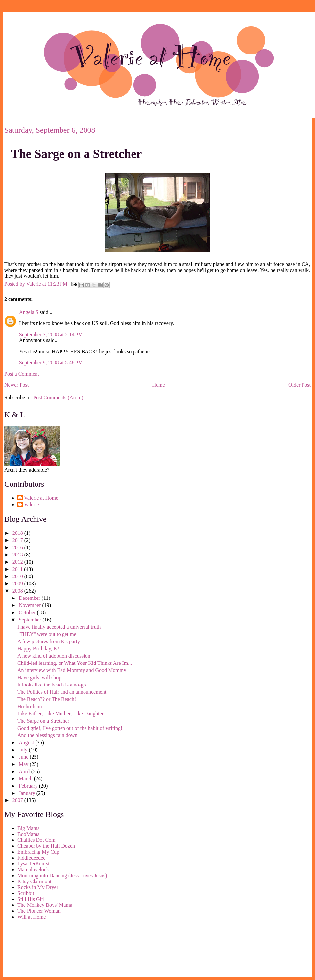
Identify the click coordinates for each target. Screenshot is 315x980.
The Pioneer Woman (39, 911)
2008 (18, 591)
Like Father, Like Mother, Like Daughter (61, 714)
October (28, 612)
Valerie (31, 504)
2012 (18, 562)
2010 (18, 576)
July (24, 750)
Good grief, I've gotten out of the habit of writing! (70, 728)
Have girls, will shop (39, 677)
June (24, 757)
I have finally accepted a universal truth (59, 627)
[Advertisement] (34, 950)
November (31, 605)
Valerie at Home (41, 498)
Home (159, 385)
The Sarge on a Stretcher (76, 154)
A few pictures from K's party (49, 641)
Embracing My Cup (38, 852)
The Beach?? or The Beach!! (48, 699)
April (25, 771)
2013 (18, 555)
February (29, 786)
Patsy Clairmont (35, 881)
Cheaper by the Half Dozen (46, 846)
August (27, 742)
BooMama (29, 834)
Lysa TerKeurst (34, 864)
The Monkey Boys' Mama (45, 905)
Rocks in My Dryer (38, 887)
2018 (18, 533)
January (28, 793)
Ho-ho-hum (30, 706)
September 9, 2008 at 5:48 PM (51, 363)
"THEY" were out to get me (47, 634)
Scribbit (26, 893)
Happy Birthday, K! (38, 649)
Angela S (29, 312)
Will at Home (32, 917)
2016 (18, 547)
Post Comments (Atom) (58, 397)
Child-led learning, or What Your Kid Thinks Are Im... (75, 663)
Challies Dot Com (36, 840)
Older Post (300, 385)
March (26, 779)
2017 (18, 540)
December (30, 598)
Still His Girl (31, 899)
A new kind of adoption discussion (54, 656)
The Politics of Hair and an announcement (62, 692)
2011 (18, 569)
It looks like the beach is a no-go (52, 685)
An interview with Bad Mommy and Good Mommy (72, 670)
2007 (18, 800)
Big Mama (29, 828)
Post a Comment (22, 374)
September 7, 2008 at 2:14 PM (51, 334)
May (24, 764)
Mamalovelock (33, 870)
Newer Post (16, 385)
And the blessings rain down (47, 735)
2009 (18, 584)
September (31, 620)
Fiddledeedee (31, 858)
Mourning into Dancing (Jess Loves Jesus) (62, 875)
